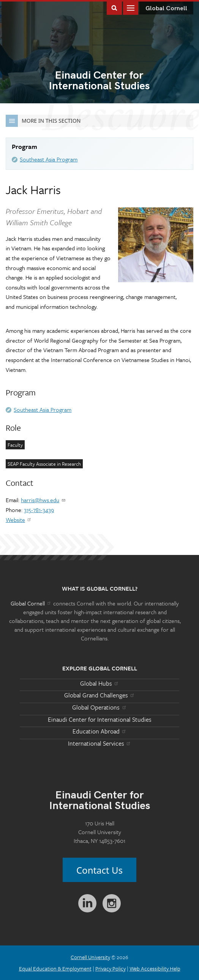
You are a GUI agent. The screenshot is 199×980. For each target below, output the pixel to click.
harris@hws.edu (43, 500)
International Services (100, 743)
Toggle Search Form (114, 7)
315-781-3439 (39, 510)
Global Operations (99, 707)
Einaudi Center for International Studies (100, 719)
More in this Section (43, 121)
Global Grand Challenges (100, 695)
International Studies (99, 81)
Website (19, 520)
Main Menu (131, 7)
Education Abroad (100, 731)
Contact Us (99, 870)
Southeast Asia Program (49, 159)
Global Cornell (166, 9)
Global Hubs (100, 683)
